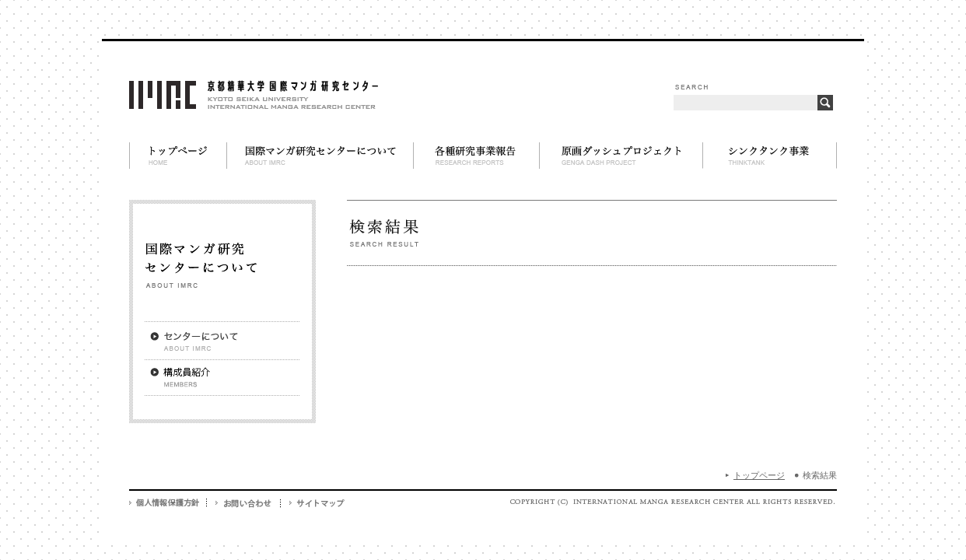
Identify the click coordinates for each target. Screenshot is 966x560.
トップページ (759, 475)
